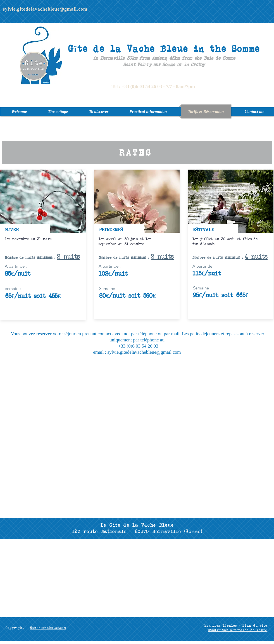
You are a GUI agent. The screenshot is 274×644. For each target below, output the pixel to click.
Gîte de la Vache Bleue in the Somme (164, 48)
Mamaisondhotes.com (48, 628)
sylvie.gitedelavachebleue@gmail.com (145, 352)
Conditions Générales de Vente (238, 630)
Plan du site (255, 625)
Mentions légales (221, 625)
